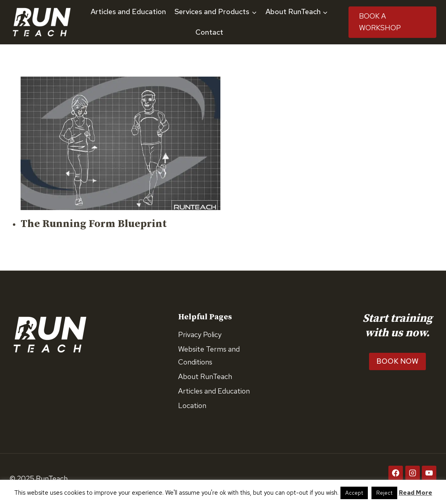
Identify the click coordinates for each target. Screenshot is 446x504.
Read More (416, 493)
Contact (209, 32)
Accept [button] (354, 493)
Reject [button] (384, 493)
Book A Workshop (380, 22)
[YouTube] (429, 473)
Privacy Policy (200, 334)
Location (192, 405)
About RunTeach (205, 376)
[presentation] (120, 143)
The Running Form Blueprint (94, 224)
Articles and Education (128, 11)
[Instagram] (413, 473)
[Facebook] (396, 473)
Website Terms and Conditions (209, 355)
